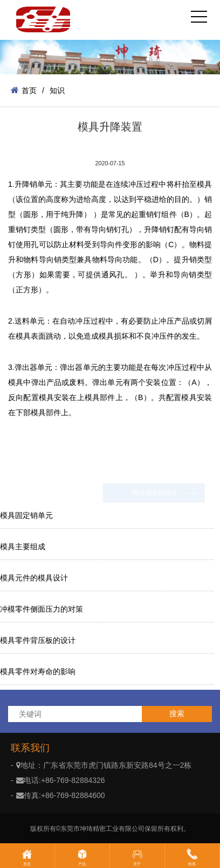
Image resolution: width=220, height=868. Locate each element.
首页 (24, 90)
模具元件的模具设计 (34, 578)
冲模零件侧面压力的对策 (42, 609)
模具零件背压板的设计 (38, 640)
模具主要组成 (23, 547)
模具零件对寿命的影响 (38, 671)
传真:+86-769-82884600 (61, 795)
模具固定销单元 (26, 515)
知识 (57, 90)
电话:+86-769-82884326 (61, 780)
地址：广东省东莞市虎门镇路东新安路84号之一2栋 (104, 765)
